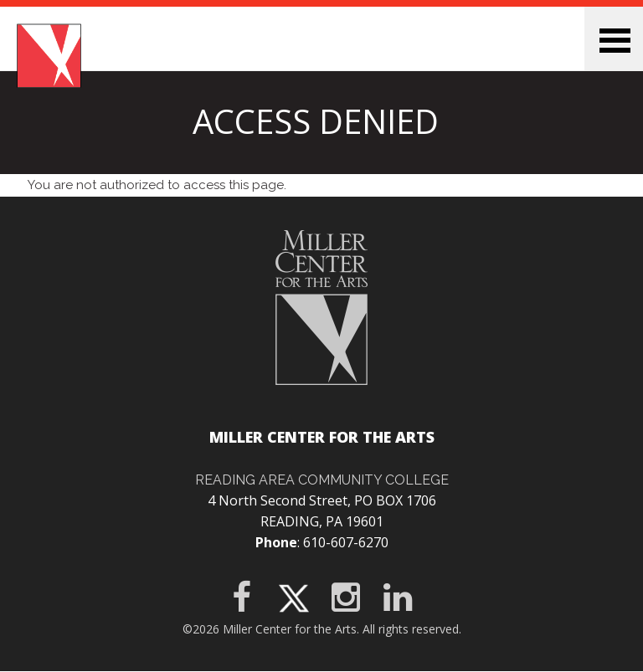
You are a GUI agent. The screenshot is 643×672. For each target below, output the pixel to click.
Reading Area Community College (322, 480)
